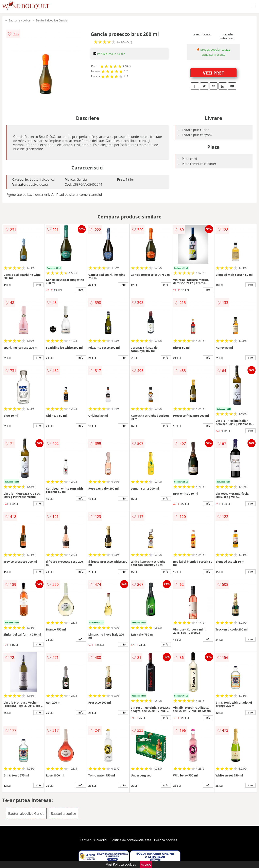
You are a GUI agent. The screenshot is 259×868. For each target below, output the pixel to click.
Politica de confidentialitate (131, 840)
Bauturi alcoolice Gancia (52, 20)
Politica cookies (166, 840)
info (38, 285)
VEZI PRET (213, 73)
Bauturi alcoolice (19, 20)
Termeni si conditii (94, 840)
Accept (146, 864)
